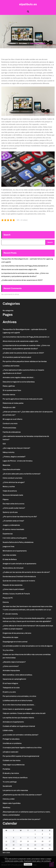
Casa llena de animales (11, 469)
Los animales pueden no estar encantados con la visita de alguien (28, 646)
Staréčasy (7, 808)
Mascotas (6, 465)
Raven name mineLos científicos (15, 778)
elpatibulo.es (28, 4)
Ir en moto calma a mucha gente (15, 538)
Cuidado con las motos (12, 760)
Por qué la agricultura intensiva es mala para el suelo (23, 399)
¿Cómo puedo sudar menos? (14, 508)
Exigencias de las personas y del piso (17, 633)
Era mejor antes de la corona (13, 504)
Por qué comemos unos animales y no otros (19, 696)
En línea (23, 43)
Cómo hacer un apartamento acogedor (17, 709)
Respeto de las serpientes (13, 585)
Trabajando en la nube (11, 688)
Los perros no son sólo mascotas (15, 790)
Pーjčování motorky (10, 614)
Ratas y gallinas (9, 386)
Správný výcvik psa (10, 512)
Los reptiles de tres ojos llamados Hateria (18, 718)
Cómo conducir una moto (12, 478)
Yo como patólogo (10, 782)
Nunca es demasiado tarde (13, 495)
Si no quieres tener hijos (12, 390)
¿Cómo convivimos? (11, 666)
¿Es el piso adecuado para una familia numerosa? (22, 474)
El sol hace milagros (10, 683)
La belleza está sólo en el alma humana (17, 701)
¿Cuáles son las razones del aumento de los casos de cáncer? (26, 572)
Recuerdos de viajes (10, 637)
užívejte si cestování (10, 752)
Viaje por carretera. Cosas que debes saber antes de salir (24, 713)
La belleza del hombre (11, 366)
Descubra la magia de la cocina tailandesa (19, 382)
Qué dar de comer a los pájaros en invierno (19, 581)
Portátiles (6, 769)
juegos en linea (8, 546)
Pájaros (6, 499)
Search (7, 235)
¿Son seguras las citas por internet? (16, 448)
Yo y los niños (8, 650)
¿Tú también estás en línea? (13, 521)
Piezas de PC (8, 598)
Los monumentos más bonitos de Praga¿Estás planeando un (25, 266)
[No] (53, 862)
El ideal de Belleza (10, 559)
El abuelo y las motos (11, 773)
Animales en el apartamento (13, 722)
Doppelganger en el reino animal (15, 642)
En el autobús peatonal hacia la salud (17, 357)
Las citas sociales (9, 555)
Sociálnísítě (7, 786)
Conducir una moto (10, 423)
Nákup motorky (9, 452)
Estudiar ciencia (9, 395)
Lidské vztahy (8, 730)
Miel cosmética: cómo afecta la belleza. (18, 675)
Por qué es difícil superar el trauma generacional (21, 756)
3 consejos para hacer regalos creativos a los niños (22, 748)
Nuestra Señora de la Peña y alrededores (18, 542)
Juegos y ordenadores (11, 525)
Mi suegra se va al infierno (13, 419)
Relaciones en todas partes (13, 403)
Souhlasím (28, 864)
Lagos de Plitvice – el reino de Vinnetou (18, 461)
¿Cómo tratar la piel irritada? (14, 589)
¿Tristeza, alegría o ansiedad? (14, 457)
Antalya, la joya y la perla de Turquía (16, 594)
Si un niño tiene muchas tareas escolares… (19, 705)
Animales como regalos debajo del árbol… (19, 377)
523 (4, 444)
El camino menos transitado (13, 529)
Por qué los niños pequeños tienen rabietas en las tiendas (25, 361)
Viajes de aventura (10, 491)
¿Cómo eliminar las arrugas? (14, 482)
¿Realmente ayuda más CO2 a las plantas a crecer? (22, 795)
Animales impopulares (11, 670)
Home (13, 43)
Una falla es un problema (12, 743)
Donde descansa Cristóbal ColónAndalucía (19, 577)
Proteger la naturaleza (11, 739)
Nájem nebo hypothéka (12, 803)
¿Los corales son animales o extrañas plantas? (21, 735)
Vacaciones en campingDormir (14, 679)
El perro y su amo (9, 692)
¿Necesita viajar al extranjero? (14, 662)
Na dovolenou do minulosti (13, 568)
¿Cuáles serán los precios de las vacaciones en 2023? (22, 280)
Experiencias (8, 534)
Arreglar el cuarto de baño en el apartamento (19, 564)
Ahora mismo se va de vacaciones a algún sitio (19, 269)
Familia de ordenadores (12, 432)
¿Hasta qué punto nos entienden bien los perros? (22, 819)
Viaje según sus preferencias (14, 765)
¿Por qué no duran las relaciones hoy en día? (20, 517)
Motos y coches (9, 487)
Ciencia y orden (9, 799)
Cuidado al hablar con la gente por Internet (19, 726)
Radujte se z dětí (9, 407)
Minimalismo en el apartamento (15, 551)
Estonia (6, 602)
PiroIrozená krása (9, 428)
